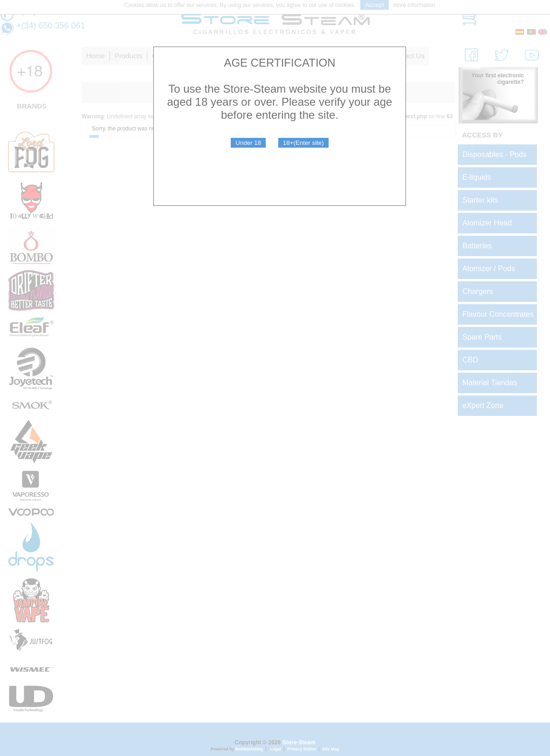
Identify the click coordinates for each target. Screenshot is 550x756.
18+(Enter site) (303, 143)
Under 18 (248, 143)
